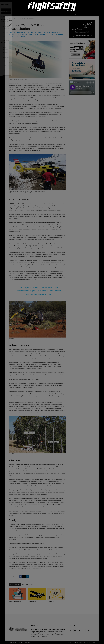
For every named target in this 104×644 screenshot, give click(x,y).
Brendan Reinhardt (15, 39)
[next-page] (12, 606)
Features (30, 14)
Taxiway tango (51, 601)
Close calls (58, 14)
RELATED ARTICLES (15, 585)
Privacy (89, 643)
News (23, 14)
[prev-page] (10, 606)
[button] (93, 14)
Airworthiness (40, 14)
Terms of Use (82, 643)
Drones (49, 14)
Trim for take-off (32, 601)
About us (70, 643)
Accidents (69, 14)
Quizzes (77, 14)
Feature (15, 18)
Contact (94, 643)
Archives (76, 643)
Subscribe (85, 14)
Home (18, 14)
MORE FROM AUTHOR (27, 585)
